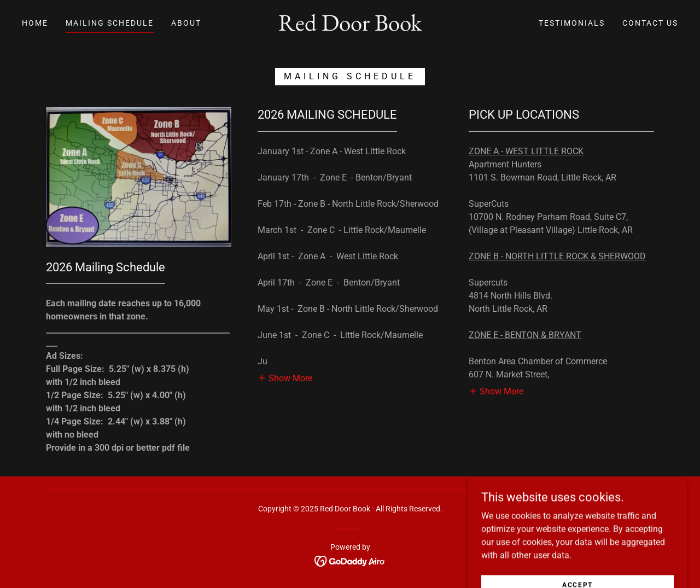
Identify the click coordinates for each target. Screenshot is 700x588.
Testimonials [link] (572, 23)
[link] (350, 28)
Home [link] (35, 23)
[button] (285, 378)
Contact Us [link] (650, 23)
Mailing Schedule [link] (110, 23)
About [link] (186, 23)
